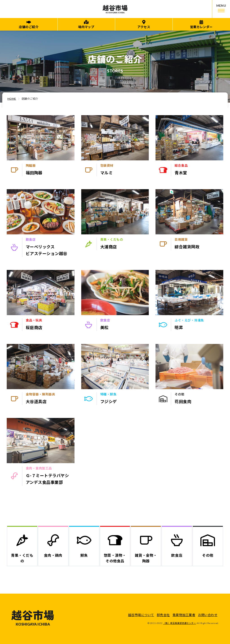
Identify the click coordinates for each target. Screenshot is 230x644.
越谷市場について (141, 615)
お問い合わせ (208, 615)
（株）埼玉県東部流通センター (180, 623)
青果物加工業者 (184, 615)
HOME (12, 99)
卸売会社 (163, 615)
